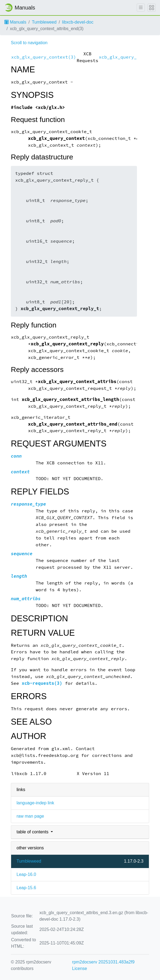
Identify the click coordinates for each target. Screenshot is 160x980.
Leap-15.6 (26, 888)
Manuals (15, 22)
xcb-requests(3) (42, 683)
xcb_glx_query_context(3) (44, 57)
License (80, 968)
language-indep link (35, 803)
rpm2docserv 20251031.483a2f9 (103, 962)
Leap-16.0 (26, 874)
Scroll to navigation (29, 43)
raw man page (30, 816)
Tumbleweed (44, 22)
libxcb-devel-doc (78, 22)
